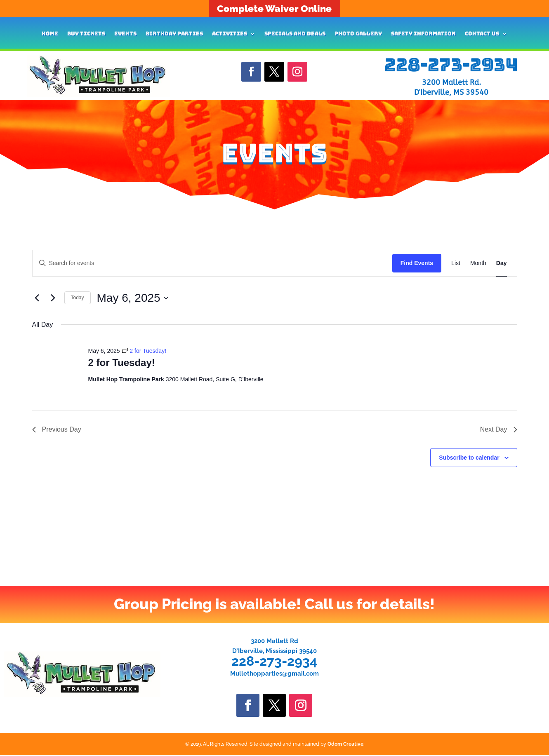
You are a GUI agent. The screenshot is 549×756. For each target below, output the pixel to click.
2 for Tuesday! (121, 363)
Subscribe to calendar (469, 458)
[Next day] (53, 298)
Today (78, 298)
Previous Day (57, 429)
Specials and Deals (295, 34)
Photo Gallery (358, 34)
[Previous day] (37, 298)
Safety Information (423, 34)
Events (125, 34)
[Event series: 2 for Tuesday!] (144, 351)
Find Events (417, 263)
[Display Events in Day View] (502, 263)
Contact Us (482, 34)
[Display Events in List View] (456, 263)
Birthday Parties (174, 34)
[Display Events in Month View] (478, 263)
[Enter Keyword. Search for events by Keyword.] (212, 263)
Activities (230, 34)
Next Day (499, 429)
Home (50, 34)
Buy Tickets (86, 34)
